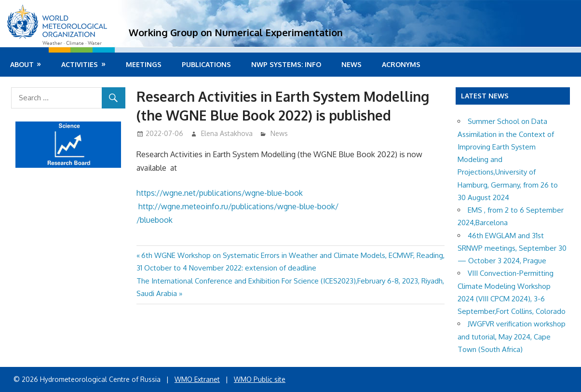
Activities (80, 64)
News (351, 64)
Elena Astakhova (227, 133)
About (22, 64)
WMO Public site (260, 379)
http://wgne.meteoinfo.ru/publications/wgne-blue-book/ (239, 206)
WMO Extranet (197, 379)
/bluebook (155, 220)
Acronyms (401, 64)
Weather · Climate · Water (72, 43)
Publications (206, 64)
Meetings (144, 64)
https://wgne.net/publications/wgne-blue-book (220, 193)
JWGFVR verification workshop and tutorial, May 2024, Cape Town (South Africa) (512, 337)
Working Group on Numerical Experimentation (236, 32)
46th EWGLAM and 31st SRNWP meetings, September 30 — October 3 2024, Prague (512, 248)
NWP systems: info (286, 64)
